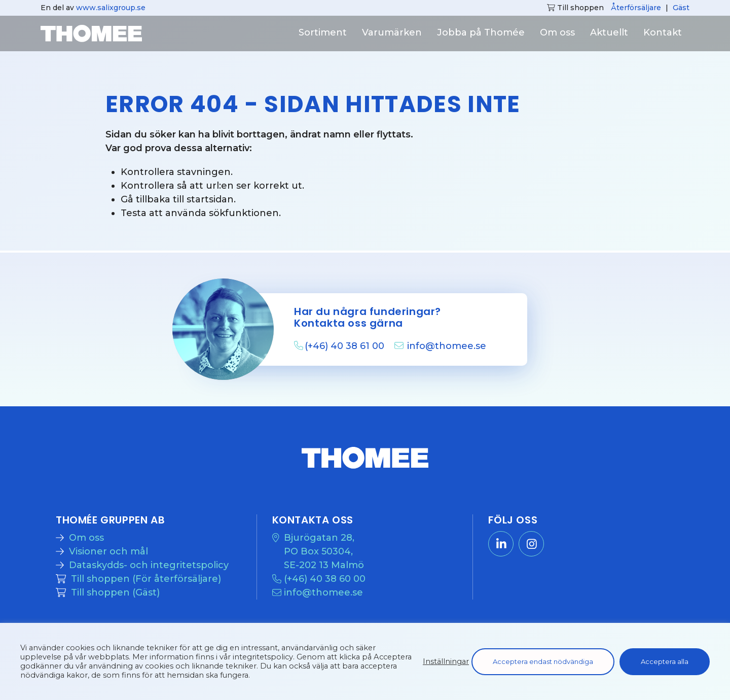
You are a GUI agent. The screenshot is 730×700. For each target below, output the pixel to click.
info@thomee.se (447, 346)
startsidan (210, 199)
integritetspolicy (263, 657)
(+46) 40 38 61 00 (346, 346)
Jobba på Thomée (481, 32)
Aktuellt (609, 32)
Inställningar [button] (446, 661)
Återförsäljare (636, 8)
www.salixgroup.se (111, 8)
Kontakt (663, 32)
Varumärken (392, 32)
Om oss (557, 32)
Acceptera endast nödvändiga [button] (543, 661)
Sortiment (323, 32)
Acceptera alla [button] (665, 661)
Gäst (681, 8)
